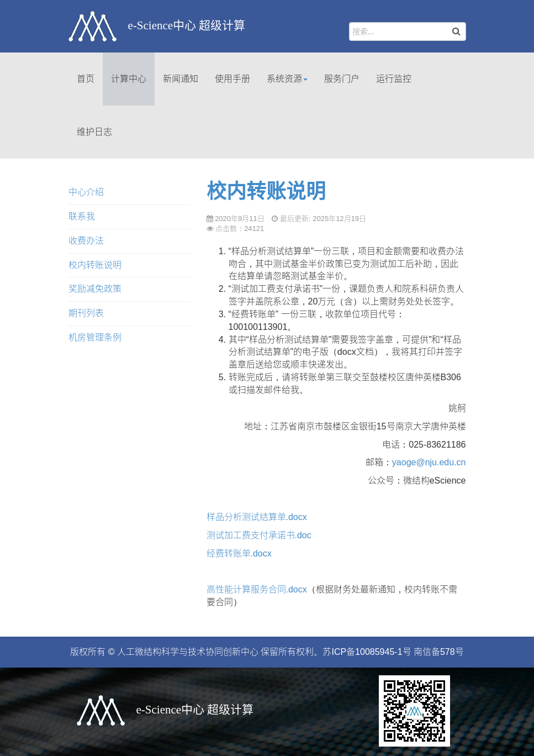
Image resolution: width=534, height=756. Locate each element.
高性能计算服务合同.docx (257, 589)
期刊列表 (86, 313)
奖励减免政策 (95, 289)
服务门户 (342, 79)
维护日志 (94, 132)
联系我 (82, 216)
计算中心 (129, 79)
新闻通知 (181, 79)
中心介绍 (86, 192)
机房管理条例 (95, 337)
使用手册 (232, 79)
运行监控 (394, 79)
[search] (408, 32)
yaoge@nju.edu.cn (429, 462)
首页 (86, 79)
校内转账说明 (266, 191)
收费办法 (86, 241)
